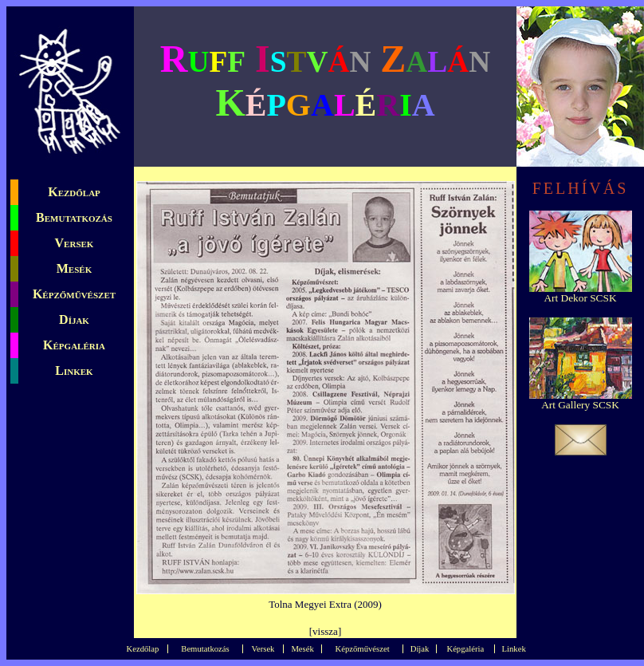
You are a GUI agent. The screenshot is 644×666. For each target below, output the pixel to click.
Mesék (74, 268)
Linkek (74, 370)
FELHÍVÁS (581, 188)
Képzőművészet (74, 294)
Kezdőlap (74, 192)
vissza (325, 631)
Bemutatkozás (74, 217)
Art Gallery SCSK (580, 405)
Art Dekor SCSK (580, 298)
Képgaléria (74, 345)
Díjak (74, 319)
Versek (75, 243)
